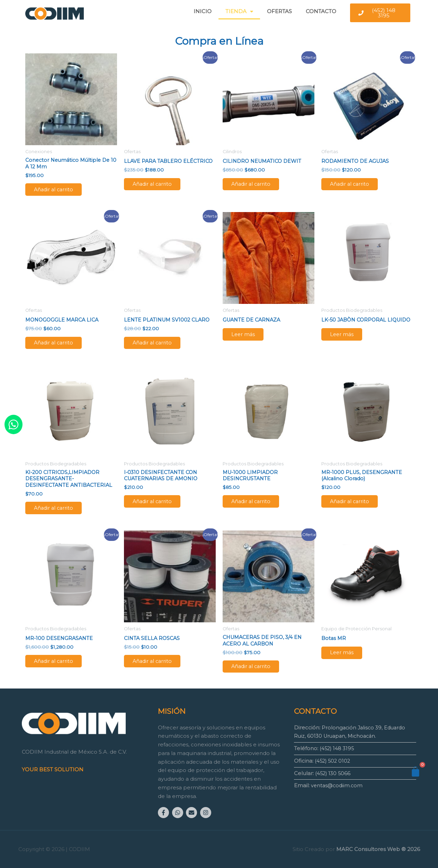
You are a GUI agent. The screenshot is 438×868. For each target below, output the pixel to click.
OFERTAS (279, 11)
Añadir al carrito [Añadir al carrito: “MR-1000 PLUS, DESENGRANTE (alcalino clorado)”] (356, 507)
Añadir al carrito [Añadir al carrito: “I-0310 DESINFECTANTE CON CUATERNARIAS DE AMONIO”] (158, 507)
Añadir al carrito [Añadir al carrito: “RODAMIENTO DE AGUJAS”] (356, 185)
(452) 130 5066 (334, 773)
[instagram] (207, 813)
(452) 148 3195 (338, 748)
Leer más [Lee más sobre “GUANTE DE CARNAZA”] (249, 338)
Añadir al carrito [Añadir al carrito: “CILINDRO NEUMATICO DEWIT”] (257, 185)
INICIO (203, 11)
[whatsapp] (178, 813)
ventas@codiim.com (338, 785)
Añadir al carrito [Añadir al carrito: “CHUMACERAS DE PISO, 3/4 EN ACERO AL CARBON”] (257, 676)
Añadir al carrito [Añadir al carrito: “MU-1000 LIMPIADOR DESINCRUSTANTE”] (257, 507)
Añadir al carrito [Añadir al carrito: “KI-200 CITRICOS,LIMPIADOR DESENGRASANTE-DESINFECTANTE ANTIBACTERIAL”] (60, 514)
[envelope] (192, 813)
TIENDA (239, 12)
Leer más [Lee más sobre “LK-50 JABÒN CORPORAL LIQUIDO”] (347, 344)
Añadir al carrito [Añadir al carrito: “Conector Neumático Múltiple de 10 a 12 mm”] (60, 191)
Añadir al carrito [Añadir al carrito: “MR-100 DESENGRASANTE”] (60, 669)
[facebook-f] (164, 813)
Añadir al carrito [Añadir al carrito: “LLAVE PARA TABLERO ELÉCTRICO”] (158, 185)
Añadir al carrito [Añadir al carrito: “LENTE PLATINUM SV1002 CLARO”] (158, 346)
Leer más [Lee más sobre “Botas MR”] (347, 661)
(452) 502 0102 (334, 760)
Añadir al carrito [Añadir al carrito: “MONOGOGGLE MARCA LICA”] (60, 346)
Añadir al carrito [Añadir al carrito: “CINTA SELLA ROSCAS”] (158, 669)
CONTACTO (321, 11)
